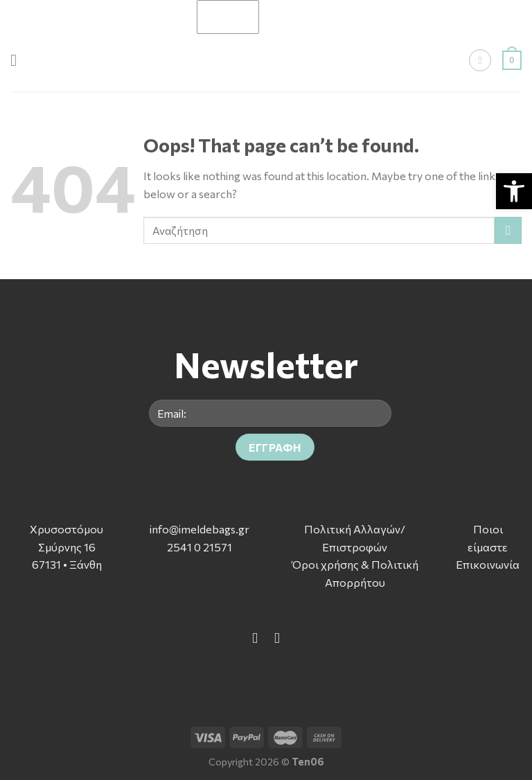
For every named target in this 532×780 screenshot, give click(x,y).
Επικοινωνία (488, 564)
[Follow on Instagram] (277, 638)
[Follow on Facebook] (255, 638)
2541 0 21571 (199, 547)
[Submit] (508, 230)
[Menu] (19, 60)
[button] (514, 191)
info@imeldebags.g (197, 529)
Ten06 (308, 761)
